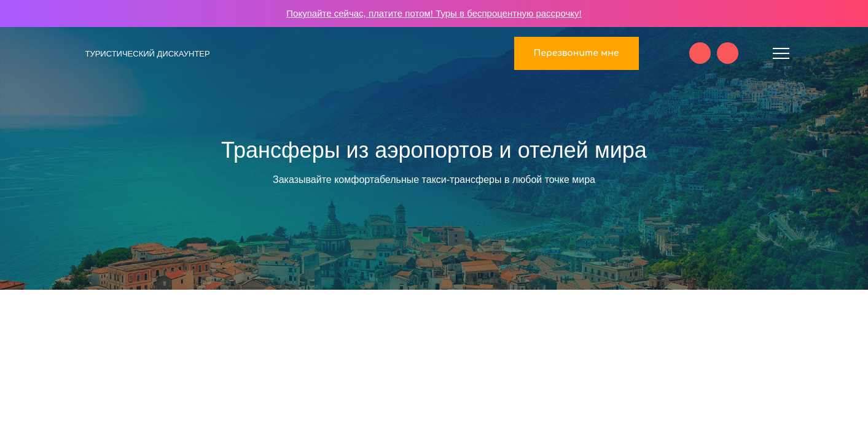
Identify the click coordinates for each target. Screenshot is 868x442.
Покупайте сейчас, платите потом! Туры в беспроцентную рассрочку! (434, 13)
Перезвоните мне (577, 53)
